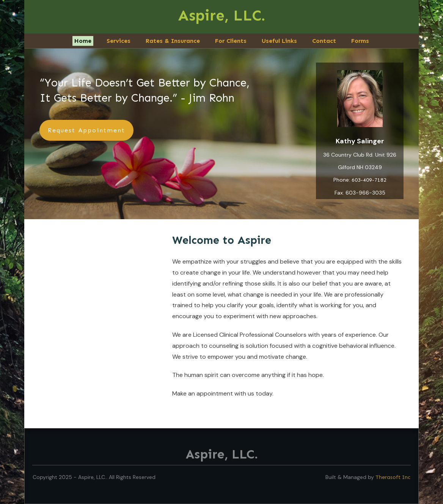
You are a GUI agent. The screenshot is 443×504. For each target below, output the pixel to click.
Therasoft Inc (393, 477)
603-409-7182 (369, 180)
